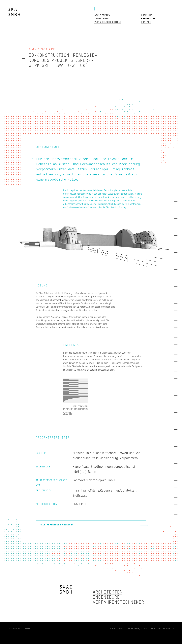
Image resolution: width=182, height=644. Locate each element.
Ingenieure (106, 597)
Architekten (108, 592)
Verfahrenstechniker (118, 602)
